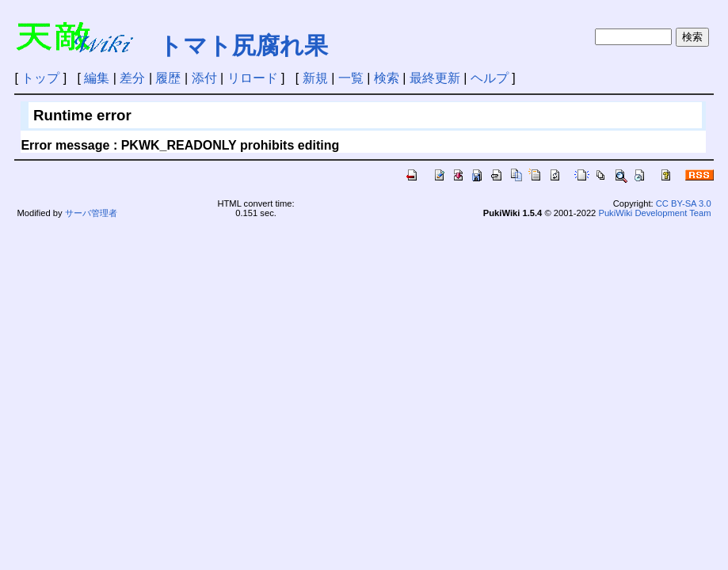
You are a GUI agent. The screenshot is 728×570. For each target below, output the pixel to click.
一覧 (351, 78)
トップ (40, 78)
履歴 (168, 78)
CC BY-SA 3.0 (684, 203)
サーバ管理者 (91, 213)
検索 (387, 78)
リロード (253, 78)
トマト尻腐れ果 (243, 46)
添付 (204, 78)
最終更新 (435, 78)
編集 (97, 78)
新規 (315, 78)
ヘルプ (490, 78)
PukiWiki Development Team (654, 213)
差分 (132, 78)
